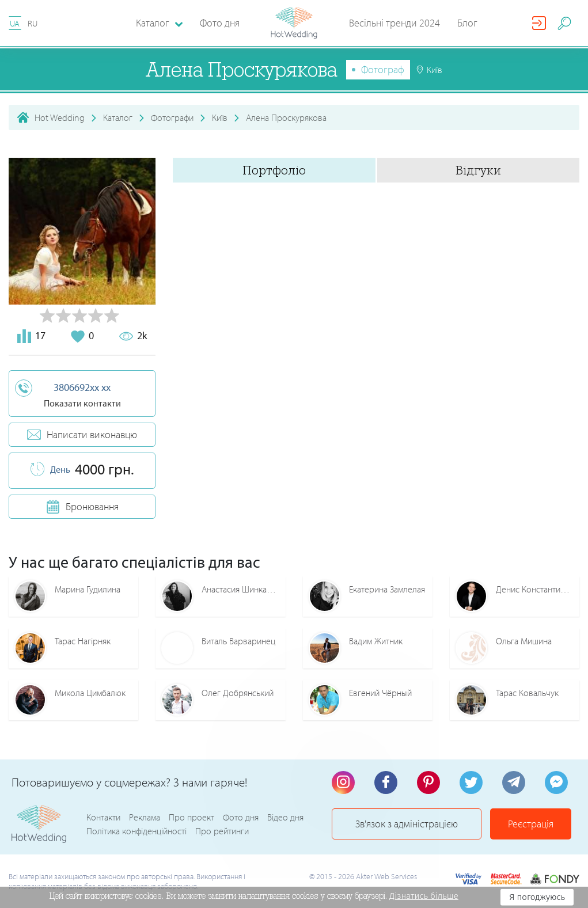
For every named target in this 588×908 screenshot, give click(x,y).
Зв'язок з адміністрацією (407, 824)
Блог (467, 23)
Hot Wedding (60, 117)
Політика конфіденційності (136, 831)
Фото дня (220, 23)
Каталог (118, 117)
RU (33, 23)
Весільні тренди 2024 (394, 23)
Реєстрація (531, 824)
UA (15, 23)
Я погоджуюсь (537, 897)
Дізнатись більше (424, 896)
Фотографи (172, 117)
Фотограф (383, 69)
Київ (220, 117)
